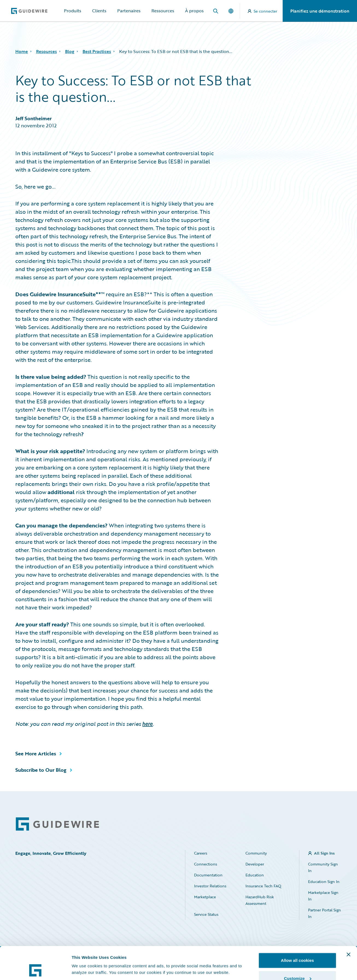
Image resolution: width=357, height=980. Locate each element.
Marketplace (205, 897)
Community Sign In (323, 867)
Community (256, 853)
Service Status (206, 914)
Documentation (208, 875)
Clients (99, 11)
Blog (70, 51)
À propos (194, 11)
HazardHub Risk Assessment (260, 900)
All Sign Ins (324, 853)
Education (255, 875)
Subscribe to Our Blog (41, 770)
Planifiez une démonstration (320, 11)
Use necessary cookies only (297, 965)
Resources (46, 51)
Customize (298, 948)
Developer (255, 864)
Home (22, 51)
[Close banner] (349, 924)
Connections (206, 864)
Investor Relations (210, 886)
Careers (201, 853)
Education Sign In (324, 881)
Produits (73, 11)
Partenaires (129, 11)
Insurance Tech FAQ (263, 886)
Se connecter (262, 11)
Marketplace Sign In (323, 896)
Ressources (163, 11)
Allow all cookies (298, 930)
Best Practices (97, 51)
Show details (84, 957)
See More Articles (36, 753)
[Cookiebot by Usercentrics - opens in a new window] (35, 969)
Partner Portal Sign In (324, 913)
